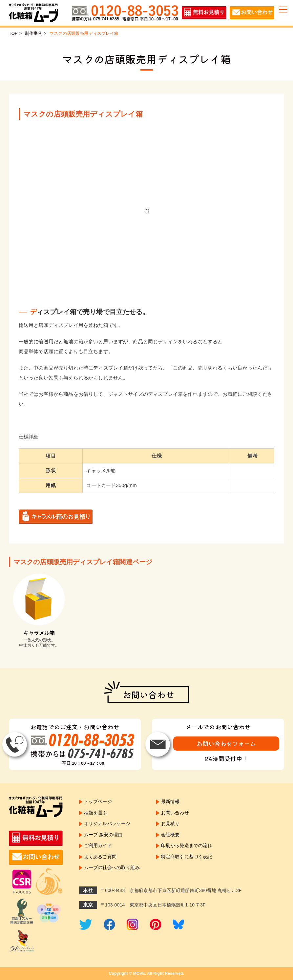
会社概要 (170, 835)
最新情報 (170, 801)
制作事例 (34, 33)
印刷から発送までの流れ (187, 846)
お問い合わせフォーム (226, 743)
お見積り (170, 824)
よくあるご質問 (100, 857)
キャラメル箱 (39, 633)
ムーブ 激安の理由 (103, 835)
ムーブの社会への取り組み (112, 868)
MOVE (139, 973)
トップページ (98, 801)
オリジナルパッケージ (107, 824)
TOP (13, 33)
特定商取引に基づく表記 (187, 857)
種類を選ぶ (96, 813)
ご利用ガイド (98, 846)
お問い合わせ (175, 813)
